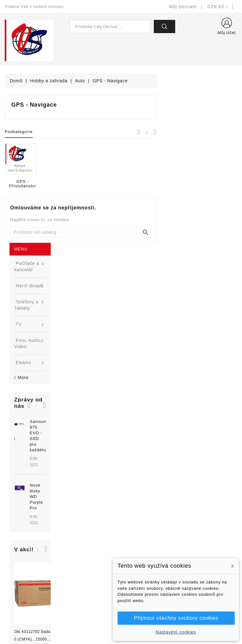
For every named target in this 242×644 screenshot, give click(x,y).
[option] (40, 257)
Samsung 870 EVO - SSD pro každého (51, 234)
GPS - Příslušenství (103, 184)
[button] (60, 213)
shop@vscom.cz (30, 577)
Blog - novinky (80, 558)
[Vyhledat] (161, 232)
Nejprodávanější (82, 539)
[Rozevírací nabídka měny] (218, 7)
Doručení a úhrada (145, 526)
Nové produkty (81, 530)
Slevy (71, 521)
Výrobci (73, 549)
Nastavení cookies (176, 632)
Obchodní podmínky (147, 554)
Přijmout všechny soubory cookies (176, 618)
